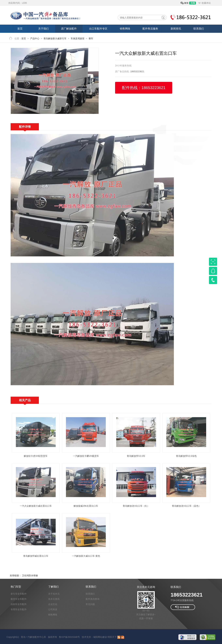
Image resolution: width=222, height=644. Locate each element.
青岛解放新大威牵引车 (55, 38)
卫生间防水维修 (30, 576)
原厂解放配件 (69, 29)
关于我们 (43, 29)
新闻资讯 (176, 29)
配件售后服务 (150, 29)
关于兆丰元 (54, 594)
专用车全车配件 (19, 609)
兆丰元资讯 (54, 599)
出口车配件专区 (98, 29)
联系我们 (199, 29)
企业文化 (53, 604)
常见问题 (90, 604)
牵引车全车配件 (19, 594)
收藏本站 (206, 3)
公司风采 (53, 609)
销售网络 (125, 29)
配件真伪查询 (93, 599)
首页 (20, 29)
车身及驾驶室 (78, 38)
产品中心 (35, 38)
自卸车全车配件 (19, 604)
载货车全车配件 (19, 599)
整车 (91, 38)
